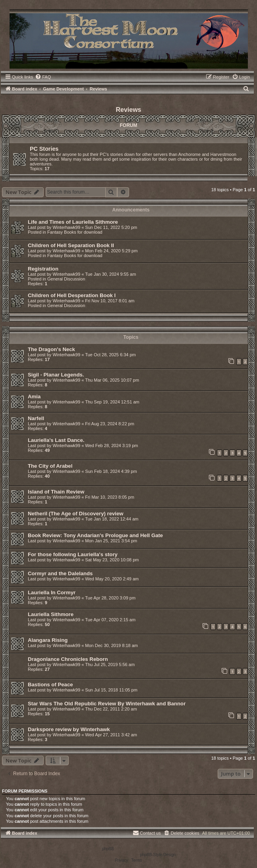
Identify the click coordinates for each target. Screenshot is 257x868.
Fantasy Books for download (75, 232)
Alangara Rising (48, 640)
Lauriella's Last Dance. (56, 440)
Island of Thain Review (56, 492)
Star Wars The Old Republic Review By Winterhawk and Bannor (107, 704)
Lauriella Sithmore (51, 614)
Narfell (36, 418)
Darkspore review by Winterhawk (69, 729)
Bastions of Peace (50, 685)
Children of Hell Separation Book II (71, 245)
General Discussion (66, 279)
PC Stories (44, 149)
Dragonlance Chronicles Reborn (68, 659)
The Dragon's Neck (51, 349)
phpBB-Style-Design (158, 855)
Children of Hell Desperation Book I (72, 295)
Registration (43, 269)
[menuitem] (43, 77)
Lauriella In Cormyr (52, 592)
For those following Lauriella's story (73, 554)
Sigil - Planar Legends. (56, 375)
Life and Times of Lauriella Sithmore (73, 222)
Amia (34, 397)
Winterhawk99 (66, 227)
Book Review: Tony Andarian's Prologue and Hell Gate (95, 535)
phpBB (108, 849)
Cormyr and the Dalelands (60, 573)
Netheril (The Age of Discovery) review (76, 514)
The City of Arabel (50, 466)
